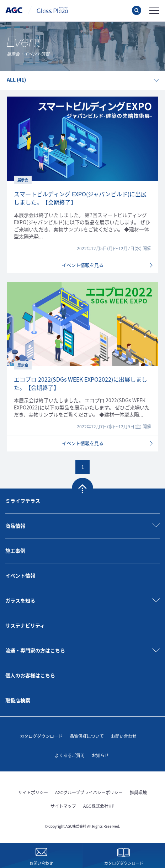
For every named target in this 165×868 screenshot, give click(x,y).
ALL (16, 79)
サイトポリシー (33, 792)
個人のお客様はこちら (30, 675)
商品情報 (15, 526)
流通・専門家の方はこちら (35, 650)
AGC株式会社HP (99, 806)
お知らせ (100, 755)
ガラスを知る (20, 600)
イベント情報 (20, 575)
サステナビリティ (25, 625)
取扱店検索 (18, 700)
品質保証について (87, 736)
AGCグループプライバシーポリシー (89, 792)
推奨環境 (138, 792)
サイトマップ (63, 806)
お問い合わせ (124, 736)
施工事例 (15, 551)
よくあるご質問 (70, 755)
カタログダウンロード (41, 736)
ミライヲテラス (23, 501)
